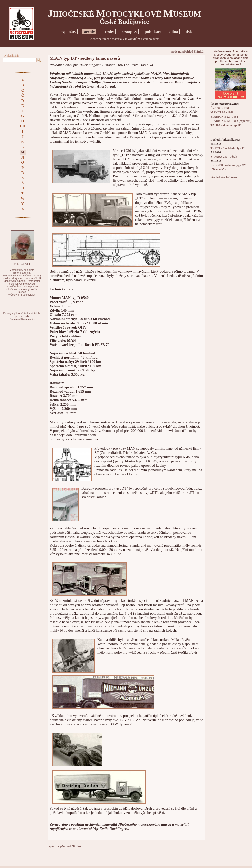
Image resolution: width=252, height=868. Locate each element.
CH (23, 126)
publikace (153, 32)
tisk (189, 32)
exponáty (68, 32)
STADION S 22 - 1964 (224, 117)
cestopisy (129, 32)
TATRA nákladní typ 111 (226, 125)
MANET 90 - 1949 (222, 113)
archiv (89, 32)
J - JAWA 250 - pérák (224, 157)
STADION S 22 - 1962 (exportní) (231, 121)
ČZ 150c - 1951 (220, 108)
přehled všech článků (224, 178)
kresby (108, 32)
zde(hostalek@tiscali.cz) (21, 318)
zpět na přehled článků (187, 52)
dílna (174, 32)
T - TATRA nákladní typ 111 (228, 148)
